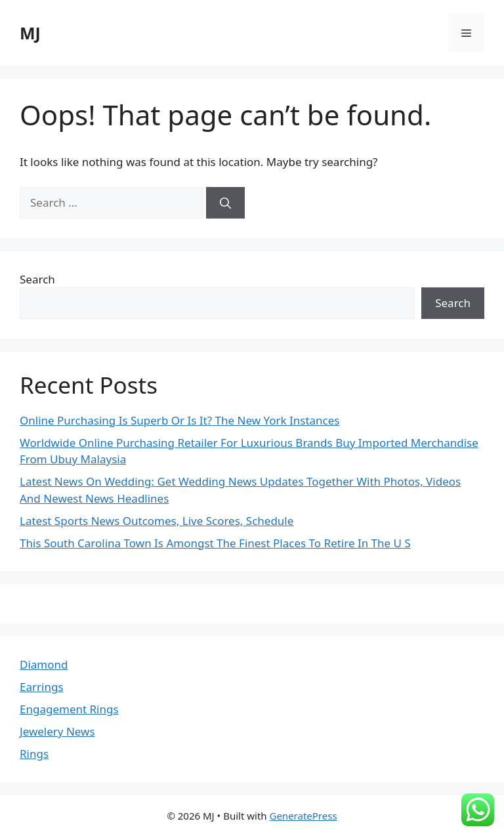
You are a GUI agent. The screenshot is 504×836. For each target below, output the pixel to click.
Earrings (42, 687)
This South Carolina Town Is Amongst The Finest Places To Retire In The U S (215, 543)
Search (37, 279)
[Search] (225, 203)
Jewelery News (57, 731)
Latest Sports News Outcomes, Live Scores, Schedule (157, 521)
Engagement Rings (69, 709)
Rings (34, 754)
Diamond (44, 664)
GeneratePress (303, 816)
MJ (30, 33)
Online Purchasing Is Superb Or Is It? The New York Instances (179, 420)
